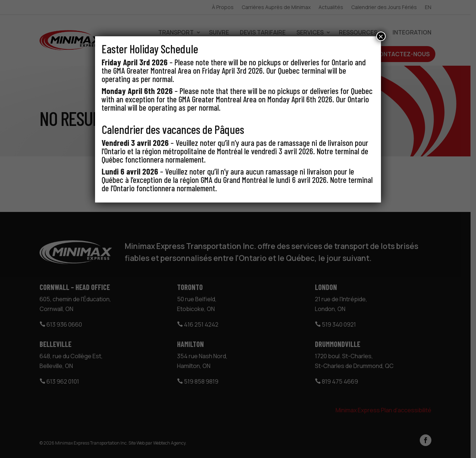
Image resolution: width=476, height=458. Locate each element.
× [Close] (381, 36)
